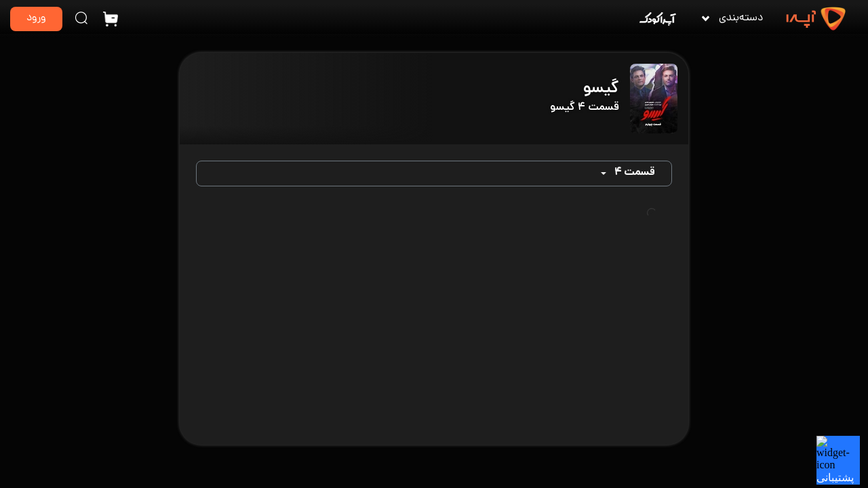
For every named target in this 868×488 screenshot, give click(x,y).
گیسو (601, 89)
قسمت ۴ (634, 173)
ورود (36, 19)
